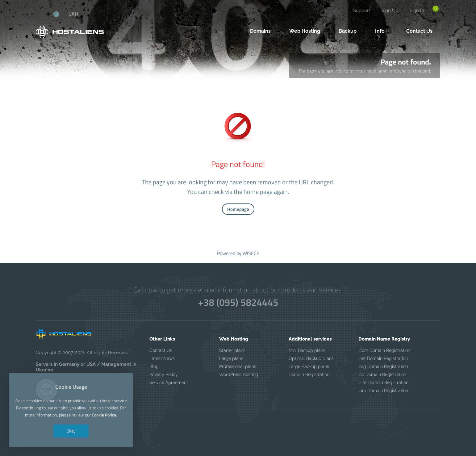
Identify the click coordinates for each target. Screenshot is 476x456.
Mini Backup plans (307, 350)
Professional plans (238, 366)
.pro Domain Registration (383, 391)
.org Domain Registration (383, 366)
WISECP (251, 253)
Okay (71, 426)
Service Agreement (169, 383)
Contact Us (161, 350)
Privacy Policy (164, 374)
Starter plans (232, 350)
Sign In (417, 10)
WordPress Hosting (239, 374)
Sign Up (390, 10)
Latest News (162, 358)
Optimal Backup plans (311, 358)
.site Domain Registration (383, 383)
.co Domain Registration (382, 374)
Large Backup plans (309, 366)
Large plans (231, 358)
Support (362, 10)
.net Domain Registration (383, 358)
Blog (154, 366)
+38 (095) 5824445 (238, 302)
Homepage (238, 209)
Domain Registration (309, 374)
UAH (73, 14)
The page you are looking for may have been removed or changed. (365, 71)
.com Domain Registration (384, 350)
